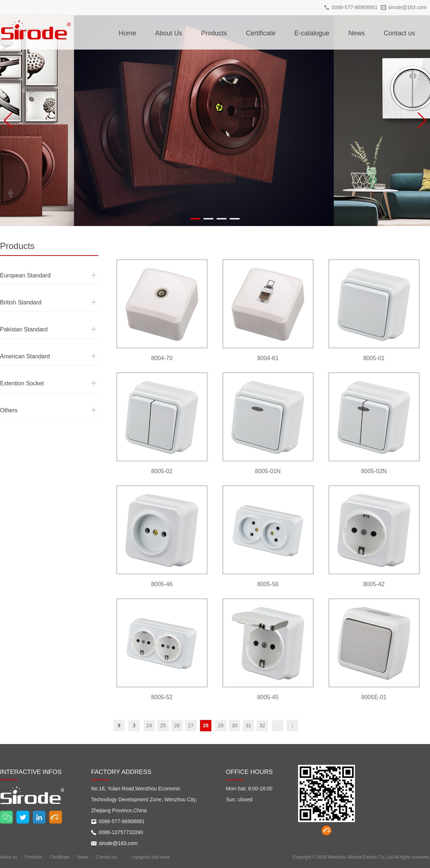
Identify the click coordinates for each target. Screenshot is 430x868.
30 (235, 725)
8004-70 (162, 358)
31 (249, 725)
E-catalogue (312, 33)
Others (7, 397)
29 (221, 725)
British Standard (15, 289)
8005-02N (374, 471)
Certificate (261, 33)
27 (191, 725)
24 (149, 725)
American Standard (19, 343)
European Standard (19, 262)
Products (214, 33)
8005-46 (162, 584)
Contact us (399, 33)
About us (9, 857)
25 (163, 725)
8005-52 (162, 697)
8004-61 (268, 358)
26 (177, 725)
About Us (169, 33)
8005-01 (374, 358)
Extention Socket (16, 370)
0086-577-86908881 (355, 7)
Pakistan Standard (18, 316)
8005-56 (268, 584)
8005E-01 (374, 697)
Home (128, 33)
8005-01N (268, 471)
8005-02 (162, 471)
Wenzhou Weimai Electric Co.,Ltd (360, 857)
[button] (195, 219)
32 (262, 725)
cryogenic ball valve (151, 857)
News (357, 33)
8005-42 (374, 584)
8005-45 (268, 697)
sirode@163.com (407, 7)
